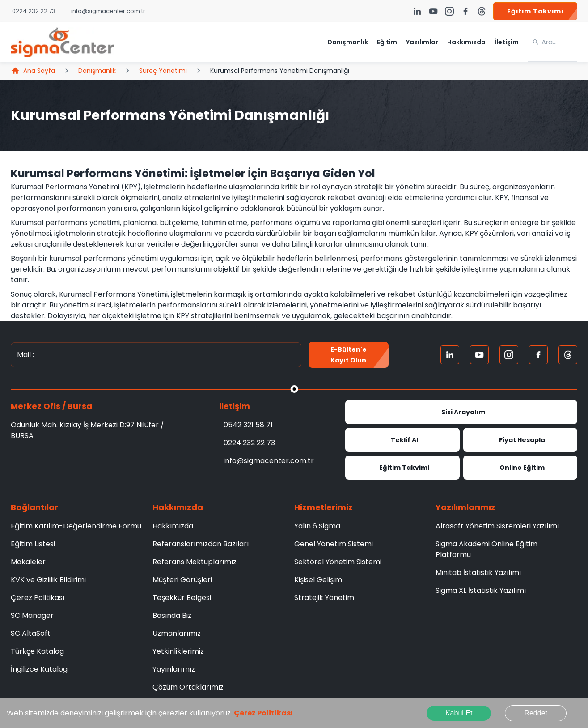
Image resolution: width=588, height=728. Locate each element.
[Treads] (568, 355)
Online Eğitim (520, 468)
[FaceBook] (538, 355)
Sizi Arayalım (461, 412)
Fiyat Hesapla (520, 440)
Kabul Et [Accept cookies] (459, 713)
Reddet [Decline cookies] (536, 713)
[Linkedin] (450, 355)
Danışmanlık (97, 71)
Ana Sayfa (33, 71)
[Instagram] (509, 355)
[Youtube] (479, 355)
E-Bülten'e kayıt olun (349, 355)
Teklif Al (402, 440)
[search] (559, 42)
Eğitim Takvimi (535, 11)
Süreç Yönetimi (163, 71)
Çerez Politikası (263, 713)
